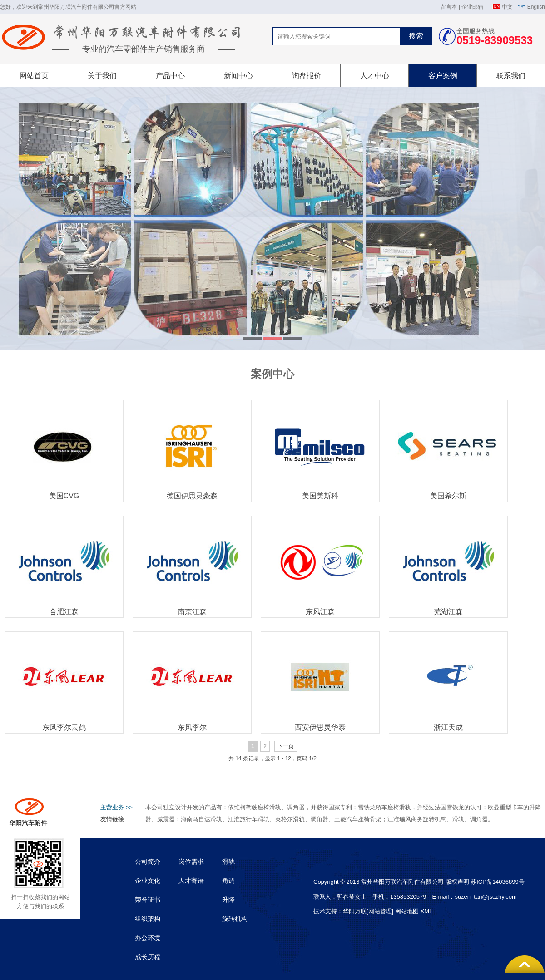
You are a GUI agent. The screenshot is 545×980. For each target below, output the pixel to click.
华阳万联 (355, 911)
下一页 (286, 746)
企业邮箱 (472, 7)
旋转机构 (235, 919)
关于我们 (102, 76)
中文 (507, 7)
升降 (228, 900)
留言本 (449, 7)
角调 (228, 881)
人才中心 (375, 76)
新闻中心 (238, 76)
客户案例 (443, 76)
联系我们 (511, 76)
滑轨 (228, 862)
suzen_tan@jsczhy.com (486, 897)
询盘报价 (307, 76)
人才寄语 (191, 881)
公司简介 (148, 862)
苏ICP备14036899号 (498, 882)
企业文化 (148, 881)
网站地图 (407, 911)
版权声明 (457, 882)
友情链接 (112, 819)
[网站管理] (381, 911)
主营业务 (116, 808)
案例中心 (272, 374)
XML (426, 911)
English (536, 7)
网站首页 (34, 76)
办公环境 (148, 938)
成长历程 (148, 957)
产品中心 (170, 76)
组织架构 (148, 919)
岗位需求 (191, 862)
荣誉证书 (148, 900)
